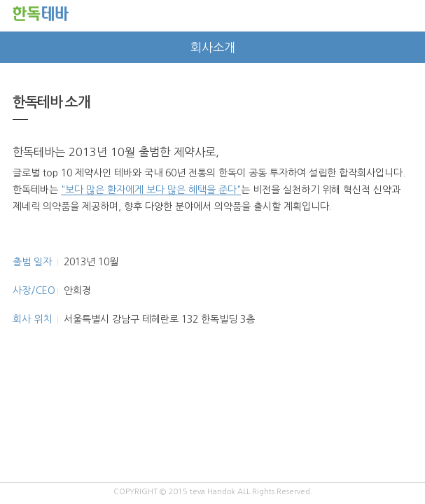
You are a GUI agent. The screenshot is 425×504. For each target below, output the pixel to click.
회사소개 (213, 48)
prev (16, 47)
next (409, 47)
